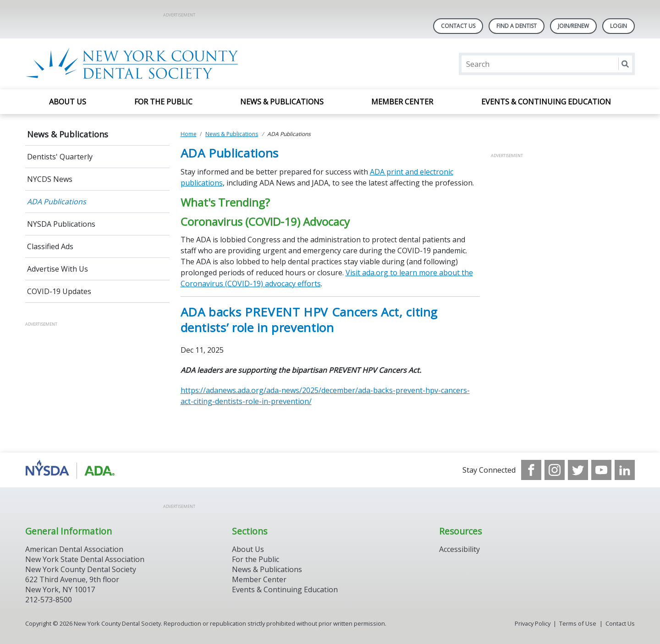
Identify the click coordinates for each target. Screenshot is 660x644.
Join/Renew (573, 26)
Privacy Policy (533, 623)
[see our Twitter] (578, 470)
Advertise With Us (58, 269)
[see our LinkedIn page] (625, 470)
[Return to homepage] (144, 64)
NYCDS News (50, 179)
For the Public (163, 102)
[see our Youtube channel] (601, 470)
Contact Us (458, 26)
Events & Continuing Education (546, 102)
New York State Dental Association (85, 559)
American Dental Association (74, 549)
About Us (68, 102)
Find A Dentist (517, 26)
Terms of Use (578, 623)
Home (189, 134)
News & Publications (282, 102)
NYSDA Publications (61, 224)
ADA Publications (57, 202)
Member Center (402, 102)
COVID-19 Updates (59, 291)
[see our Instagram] (555, 470)
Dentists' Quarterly (60, 157)
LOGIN (619, 26)
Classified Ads (50, 246)
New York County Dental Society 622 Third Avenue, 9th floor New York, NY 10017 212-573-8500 (81, 584)
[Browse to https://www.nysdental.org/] (72, 470)
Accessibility (459, 549)
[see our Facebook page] (531, 470)
